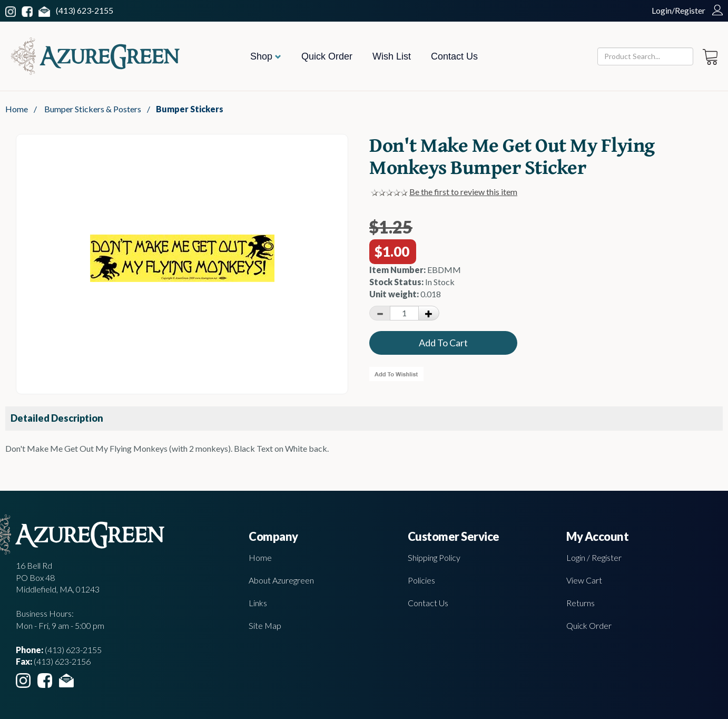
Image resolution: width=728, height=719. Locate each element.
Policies (421, 580)
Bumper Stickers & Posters (93, 109)
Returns (581, 603)
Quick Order (327, 56)
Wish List (392, 56)
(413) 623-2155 (85, 10)
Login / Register (594, 557)
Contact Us (454, 56)
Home (17, 109)
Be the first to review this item (463, 192)
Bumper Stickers (190, 109)
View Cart (584, 580)
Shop (266, 56)
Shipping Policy (434, 557)
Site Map (265, 625)
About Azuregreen (281, 580)
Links (258, 603)
